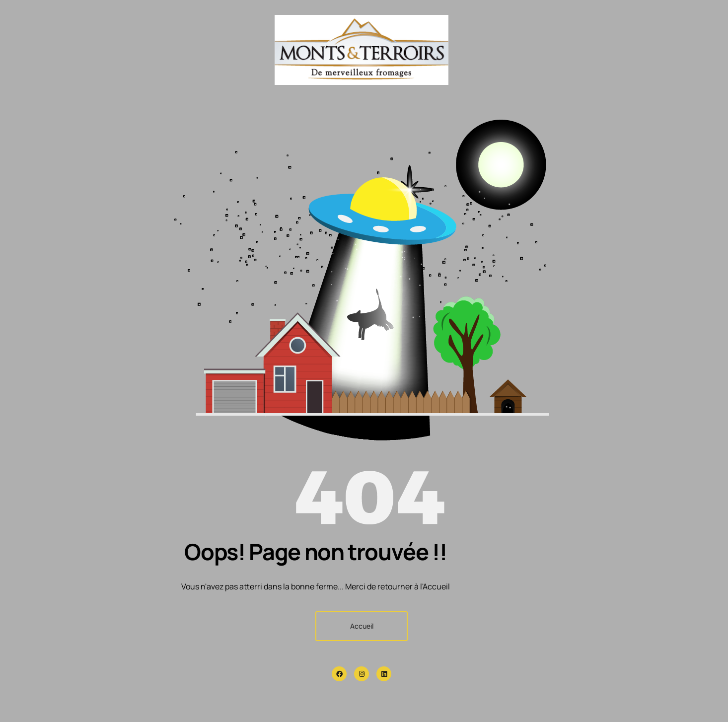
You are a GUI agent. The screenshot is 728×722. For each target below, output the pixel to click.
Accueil (362, 626)
